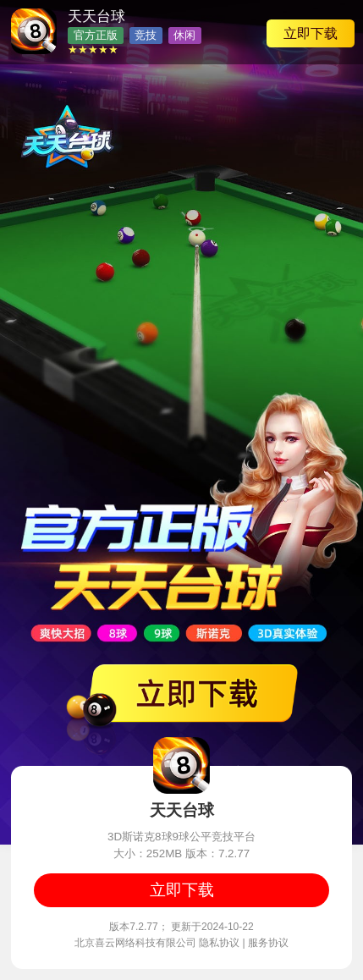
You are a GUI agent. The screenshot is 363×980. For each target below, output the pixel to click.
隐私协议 (219, 943)
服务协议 (268, 943)
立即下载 (311, 33)
